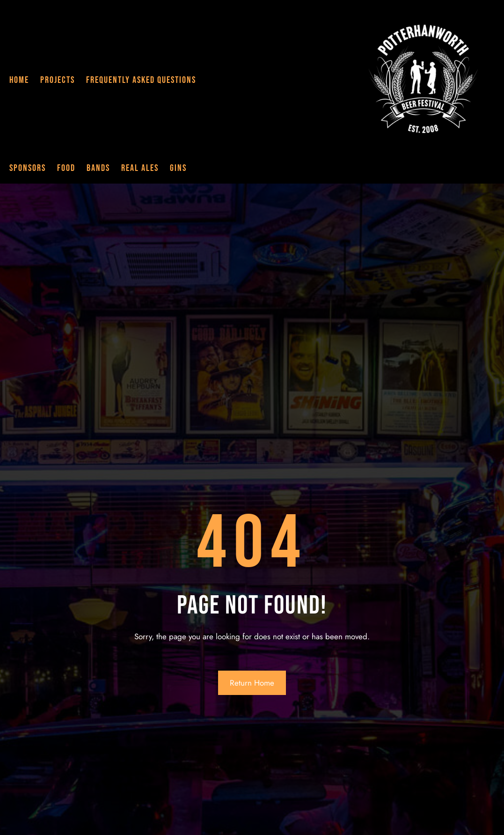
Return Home (252, 683)
